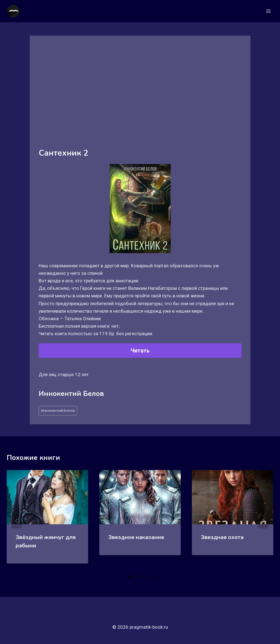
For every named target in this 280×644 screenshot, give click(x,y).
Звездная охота (222, 537)
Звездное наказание (136, 537)
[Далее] (263, 521)
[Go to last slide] (17, 521)
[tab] (129, 577)
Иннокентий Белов (58, 410)
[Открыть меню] (268, 11)
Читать (140, 351)
